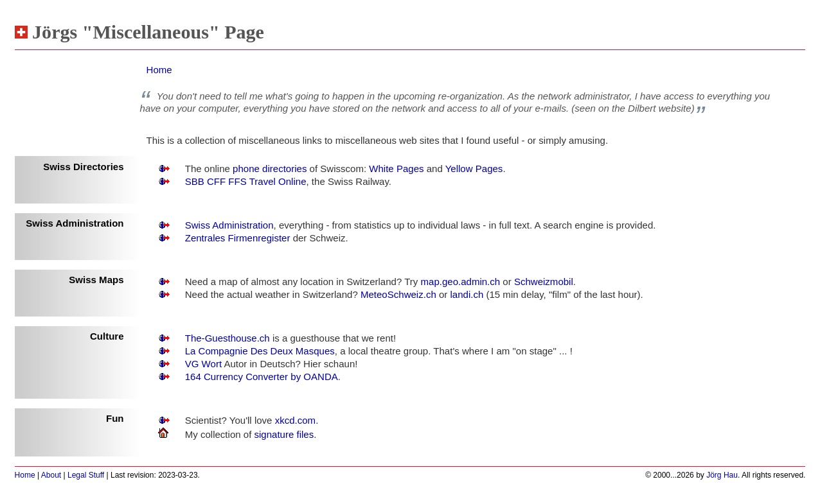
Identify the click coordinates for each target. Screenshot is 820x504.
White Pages (396, 169)
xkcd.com (295, 420)
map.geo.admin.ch (461, 282)
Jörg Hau (722, 475)
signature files (284, 434)
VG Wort (205, 364)
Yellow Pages (474, 169)
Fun (115, 418)
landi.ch (467, 294)
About (51, 475)
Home (159, 70)
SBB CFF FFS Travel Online (246, 181)
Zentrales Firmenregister (238, 238)
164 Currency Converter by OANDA (262, 377)
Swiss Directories (83, 167)
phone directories (270, 169)
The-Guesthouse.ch (227, 338)
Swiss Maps (96, 280)
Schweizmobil (544, 282)
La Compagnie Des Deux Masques (260, 351)
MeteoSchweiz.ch (398, 294)
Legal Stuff (86, 475)
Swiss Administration (75, 223)
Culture (107, 336)
